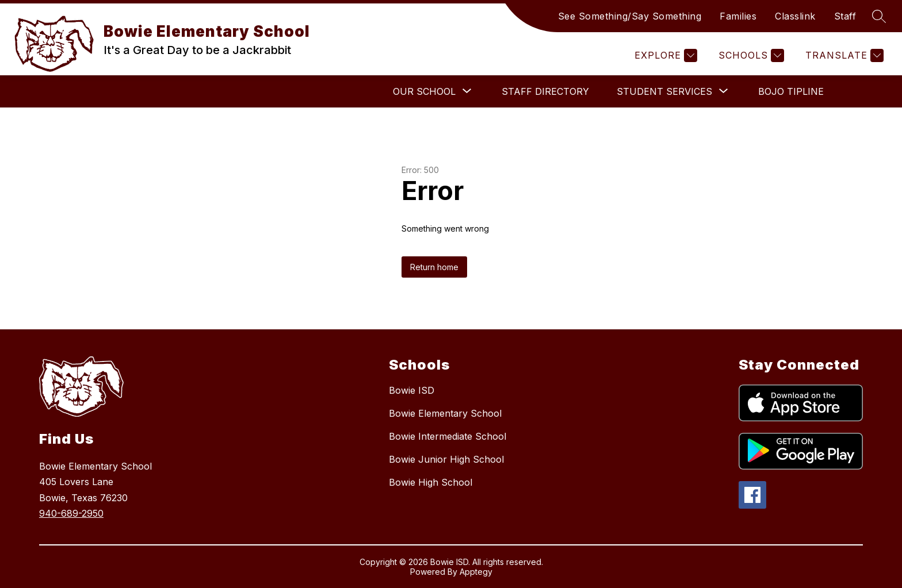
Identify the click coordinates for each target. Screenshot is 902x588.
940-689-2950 (71, 513)
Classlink (795, 16)
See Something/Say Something (630, 16)
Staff (845, 16)
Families (738, 16)
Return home (434, 267)
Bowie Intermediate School (448, 436)
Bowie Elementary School (445, 413)
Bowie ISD (412, 390)
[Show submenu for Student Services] (664, 91)
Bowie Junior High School (446, 459)
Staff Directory (545, 91)
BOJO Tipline (791, 91)
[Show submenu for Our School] (424, 91)
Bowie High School (431, 482)
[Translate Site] (843, 55)
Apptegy (476, 572)
